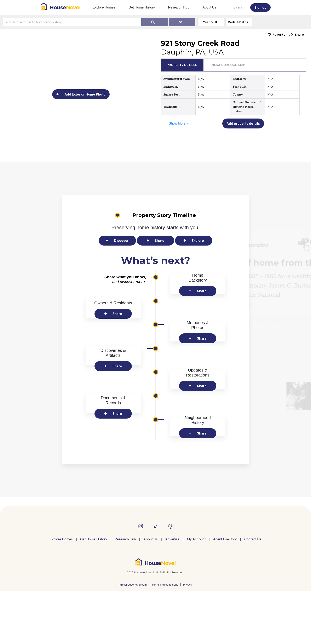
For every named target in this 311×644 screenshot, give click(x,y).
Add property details (243, 123)
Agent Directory (225, 592)
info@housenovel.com (133, 637)
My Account (196, 592)
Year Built (211, 22)
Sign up (260, 7)
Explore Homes (104, 7)
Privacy (188, 637)
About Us (209, 7)
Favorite (279, 35)
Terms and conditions (165, 637)
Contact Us (253, 592)
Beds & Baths (239, 22)
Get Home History (142, 7)
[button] (296, 35)
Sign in (239, 7)
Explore (198, 241)
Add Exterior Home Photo (85, 94)
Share (160, 241)
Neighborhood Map (228, 65)
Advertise (172, 592)
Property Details (182, 65)
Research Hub (179, 7)
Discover (121, 241)
